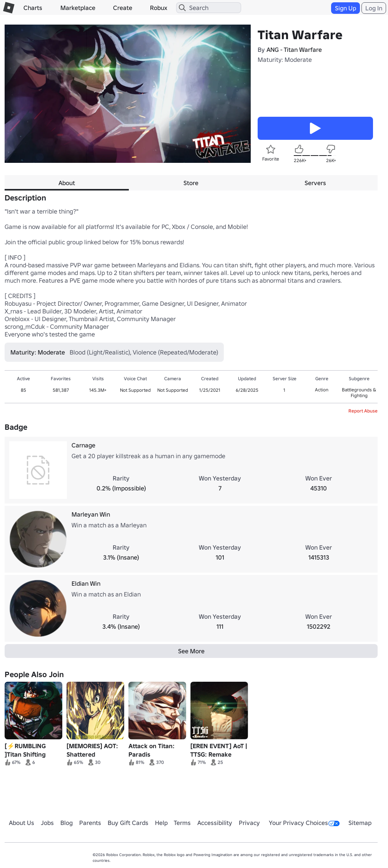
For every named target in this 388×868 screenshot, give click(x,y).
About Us (22, 823)
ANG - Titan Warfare (294, 50)
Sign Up (346, 8)
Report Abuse (363, 411)
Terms (182, 823)
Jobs (47, 823)
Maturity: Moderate (285, 60)
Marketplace (78, 8)
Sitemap (360, 823)
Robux (159, 8)
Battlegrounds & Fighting (359, 393)
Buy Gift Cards (128, 823)
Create (123, 8)
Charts (33, 8)
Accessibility (215, 823)
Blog (67, 823)
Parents (90, 823)
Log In (374, 8)
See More (191, 651)
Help (161, 823)
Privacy (249, 823)
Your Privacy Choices (304, 823)
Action (322, 390)
